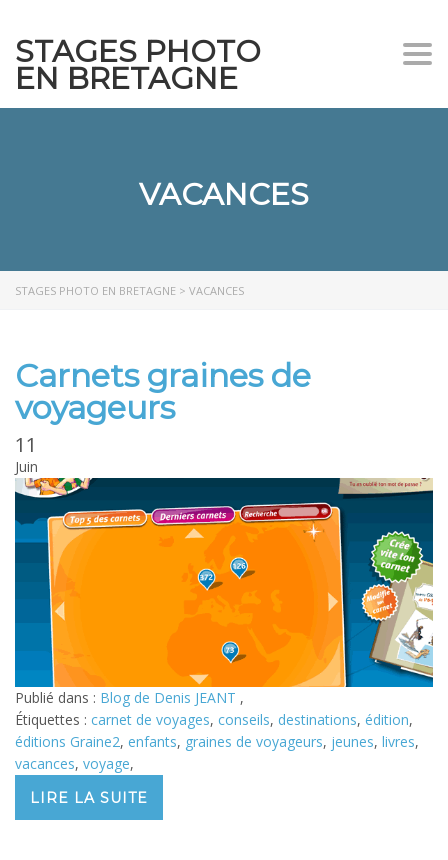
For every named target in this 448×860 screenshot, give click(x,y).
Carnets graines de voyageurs (163, 391)
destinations (317, 719)
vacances (45, 763)
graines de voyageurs (254, 741)
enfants (152, 741)
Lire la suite (89, 798)
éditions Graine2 (67, 741)
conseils (244, 719)
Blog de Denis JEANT (170, 697)
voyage (106, 763)
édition (387, 719)
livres (398, 741)
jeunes (352, 741)
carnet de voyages (150, 719)
